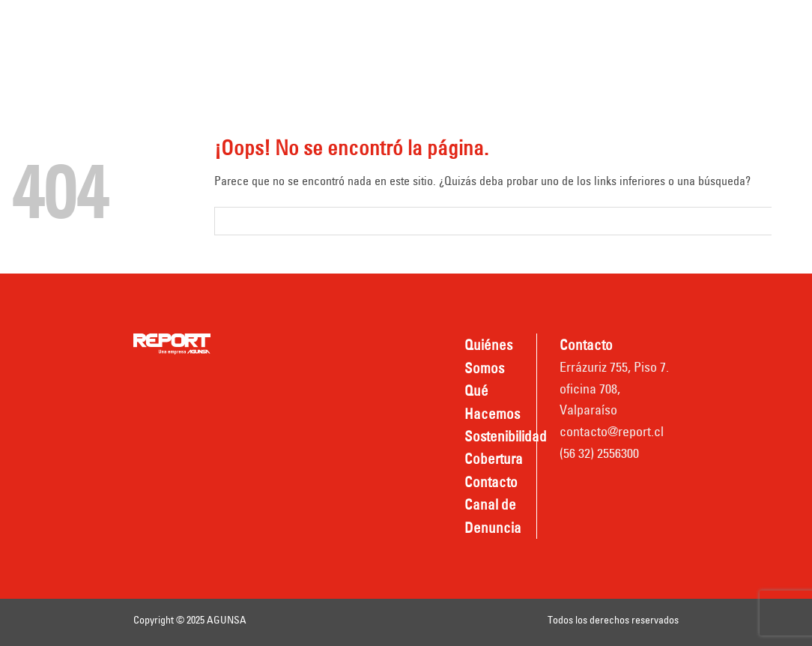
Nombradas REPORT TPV (515, 65)
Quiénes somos (269, 24)
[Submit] (786, 221)
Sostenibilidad (498, 24)
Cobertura (596, 24)
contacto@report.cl (612, 431)
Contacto (251, 65)
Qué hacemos (390, 24)
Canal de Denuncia (359, 65)
